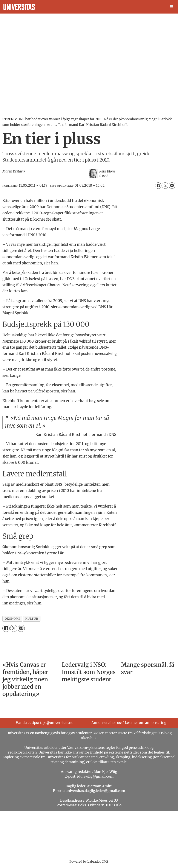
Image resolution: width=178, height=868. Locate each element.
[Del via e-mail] (172, 186)
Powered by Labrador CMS (89, 862)
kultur (32, 619)
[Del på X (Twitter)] (165, 186)
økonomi (12, 619)
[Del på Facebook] (158, 186)
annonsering (156, 723)
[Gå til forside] (19, 7)
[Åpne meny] (171, 7)
